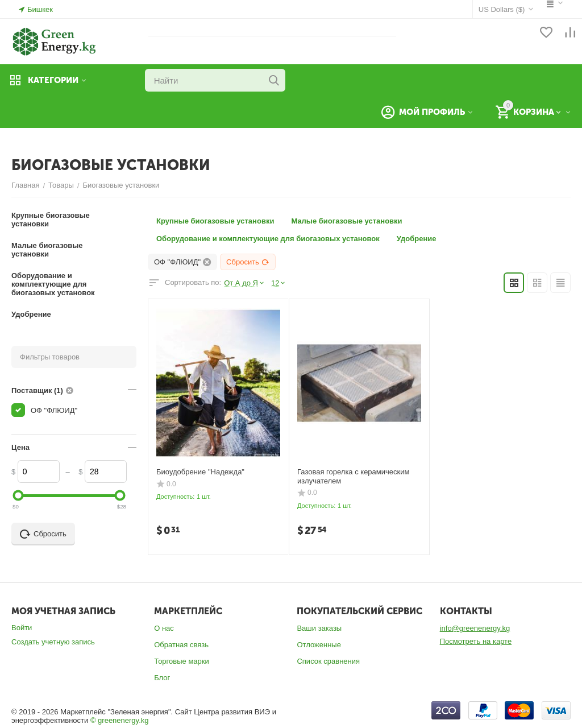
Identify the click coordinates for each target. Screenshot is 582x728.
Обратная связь (181, 645)
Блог (162, 678)
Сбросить (248, 262)
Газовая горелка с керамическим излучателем (353, 476)
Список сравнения (328, 661)
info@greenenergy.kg (475, 628)
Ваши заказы (319, 628)
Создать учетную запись (53, 642)
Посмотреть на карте (476, 641)
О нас (164, 628)
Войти (22, 628)
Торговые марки (182, 661)
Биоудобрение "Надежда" (200, 472)
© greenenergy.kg (120, 720)
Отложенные (319, 645)
